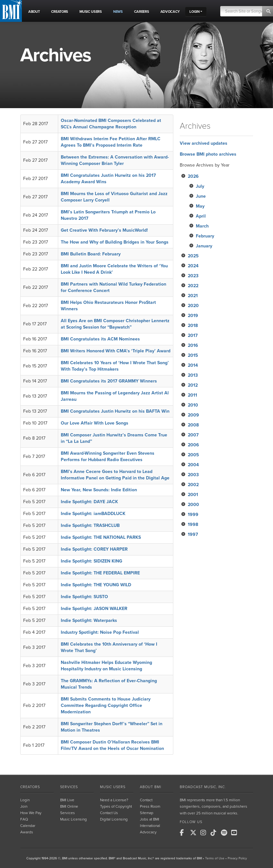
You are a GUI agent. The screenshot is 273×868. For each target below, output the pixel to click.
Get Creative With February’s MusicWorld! (104, 230)
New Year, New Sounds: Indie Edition (99, 490)
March (202, 226)
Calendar (28, 826)
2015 (193, 355)
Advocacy (148, 832)
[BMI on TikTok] (215, 833)
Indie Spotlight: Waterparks (89, 620)
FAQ (24, 819)
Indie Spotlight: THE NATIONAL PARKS (101, 537)
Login (25, 800)
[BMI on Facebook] (184, 833)
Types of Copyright (116, 806)
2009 (193, 415)
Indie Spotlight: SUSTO (84, 597)
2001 (193, 495)
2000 (193, 505)
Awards (27, 832)
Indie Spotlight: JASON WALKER (94, 609)
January (204, 246)
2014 (193, 365)
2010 (193, 405)
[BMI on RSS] (246, 833)
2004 (193, 465)
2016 (193, 345)
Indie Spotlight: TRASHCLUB (90, 525)
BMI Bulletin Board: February (91, 254)
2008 (193, 425)
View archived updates (204, 143)
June (201, 196)
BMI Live (67, 800)
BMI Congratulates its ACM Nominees (100, 339)
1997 (193, 534)
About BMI (150, 787)
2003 (193, 475)
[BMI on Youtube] (236, 833)
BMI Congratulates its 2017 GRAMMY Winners (109, 381)
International (150, 826)
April (201, 216)
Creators (30, 787)
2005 (193, 455)
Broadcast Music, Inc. (203, 787)
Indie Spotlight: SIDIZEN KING (91, 561)
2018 (193, 326)
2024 (193, 266)
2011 (192, 395)
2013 (193, 375)
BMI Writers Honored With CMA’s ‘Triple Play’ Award (116, 351)
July (200, 186)
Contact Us (109, 813)
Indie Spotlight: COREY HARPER (94, 549)
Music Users (113, 787)
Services (69, 787)
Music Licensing (73, 819)
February (205, 236)
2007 (193, 435)
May (200, 206)
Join (24, 806)
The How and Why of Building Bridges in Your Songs (115, 242)
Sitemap (147, 813)
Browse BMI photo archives (208, 154)
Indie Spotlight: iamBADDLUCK (93, 514)
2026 (193, 176)
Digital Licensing (114, 819)
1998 (193, 524)
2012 (193, 385)
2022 (193, 286)
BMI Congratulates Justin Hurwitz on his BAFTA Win (115, 411)
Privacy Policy (237, 858)
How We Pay (31, 813)
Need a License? (114, 800)
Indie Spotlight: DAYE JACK (89, 502)
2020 (193, 306)
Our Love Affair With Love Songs (95, 423)
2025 (193, 256)
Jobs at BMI (150, 819)
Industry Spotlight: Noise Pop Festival (100, 632)
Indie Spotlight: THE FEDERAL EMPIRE (100, 573)
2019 (193, 316)
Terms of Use (215, 858)
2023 (193, 276)
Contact (146, 800)
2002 (193, 485)
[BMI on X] (195, 833)
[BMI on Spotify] (225, 833)
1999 (193, 515)
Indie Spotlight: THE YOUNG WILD (96, 585)
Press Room (150, 806)
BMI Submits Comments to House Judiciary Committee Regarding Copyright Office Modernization (106, 705)
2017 (193, 335)
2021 (193, 296)
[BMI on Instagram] (205, 833)
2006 (193, 445)
